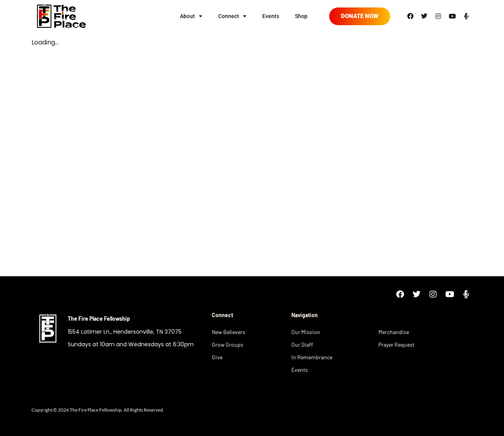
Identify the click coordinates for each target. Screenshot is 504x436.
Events (271, 16)
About (191, 16)
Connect (232, 16)
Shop (301, 16)
